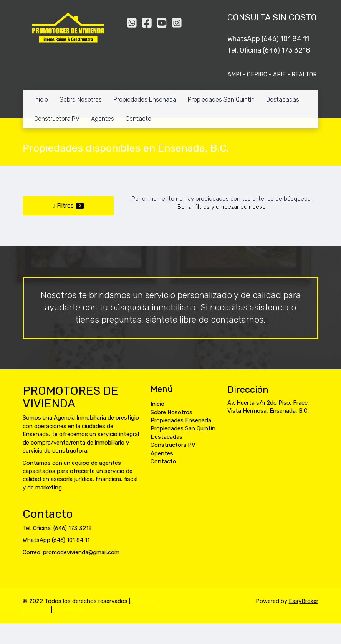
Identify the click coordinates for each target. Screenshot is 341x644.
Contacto (138, 119)
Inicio (41, 100)
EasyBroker (304, 601)
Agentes (103, 119)
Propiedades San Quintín (221, 100)
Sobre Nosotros (81, 100)
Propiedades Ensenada (145, 100)
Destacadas (283, 100)
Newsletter (70, 609)
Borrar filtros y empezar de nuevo (222, 207)
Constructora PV (57, 119)
